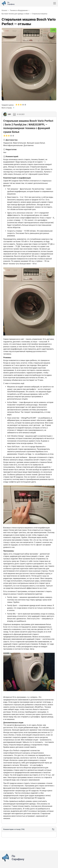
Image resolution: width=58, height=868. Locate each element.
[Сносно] (18, 105)
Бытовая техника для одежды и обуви (15, 14)
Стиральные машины (40, 14)
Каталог (5, 10)
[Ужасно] (16, 105)
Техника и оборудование (19, 10)
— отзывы (29, 22)
